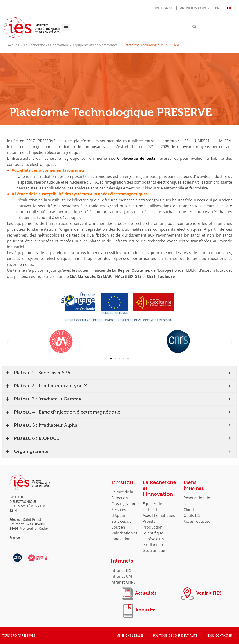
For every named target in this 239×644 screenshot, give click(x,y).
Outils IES (192, 514)
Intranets (122, 560)
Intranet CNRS (123, 581)
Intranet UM (121, 575)
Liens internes (194, 484)
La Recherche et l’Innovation (159, 487)
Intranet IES (121, 569)
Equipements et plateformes (95, 44)
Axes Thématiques (159, 514)
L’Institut (122, 481)
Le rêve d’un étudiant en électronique (154, 544)
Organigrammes (126, 503)
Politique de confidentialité (175, 636)
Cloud (189, 509)
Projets (149, 520)
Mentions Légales (130, 636)
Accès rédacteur (198, 520)
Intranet (164, 8)
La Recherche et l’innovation (46, 44)
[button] (66, 27)
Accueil (14, 44)
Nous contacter (200, 8)
